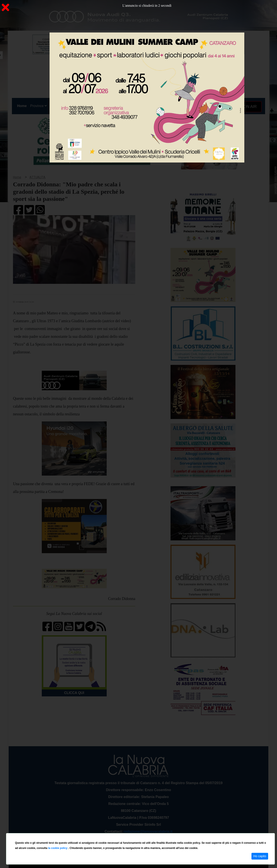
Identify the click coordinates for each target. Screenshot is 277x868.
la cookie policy (58, 848)
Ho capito (260, 856)
